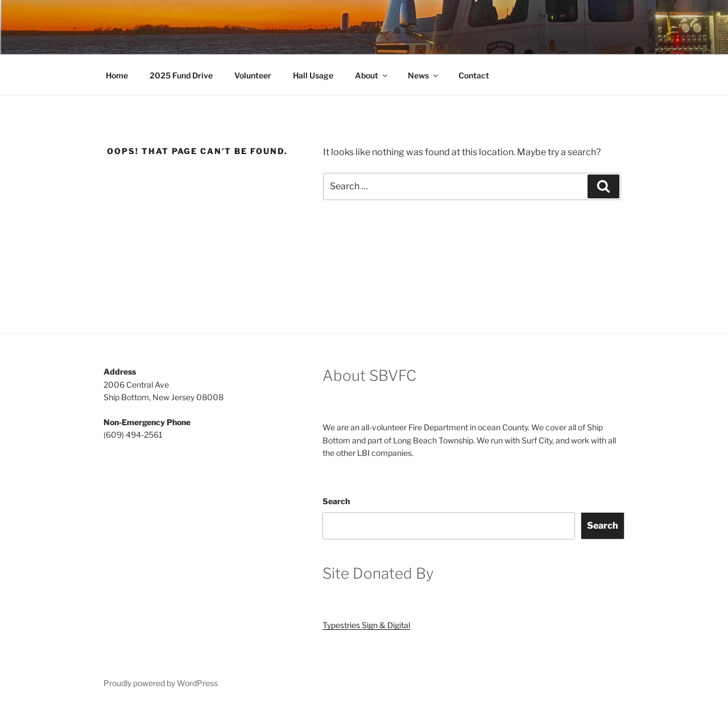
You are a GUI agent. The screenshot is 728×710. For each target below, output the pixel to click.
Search (336, 501)
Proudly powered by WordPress (161, 683)
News (424, 75)
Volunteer (253, 75)
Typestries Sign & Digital (366, 625)
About (372, 75)
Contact (474, 75)
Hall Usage (313, 75)
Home (117, 75)
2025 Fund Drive (181, 75)
